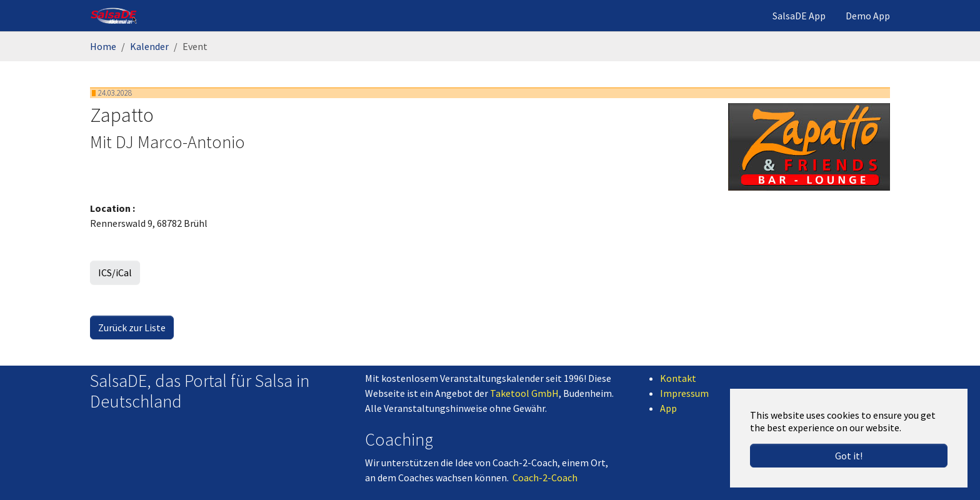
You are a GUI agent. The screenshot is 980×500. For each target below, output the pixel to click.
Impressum (684, 393)
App (668, 408)
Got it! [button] (849, 456)
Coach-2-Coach (545, 477)
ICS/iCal (115, 272)
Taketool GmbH (524, 393)
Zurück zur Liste (132, 327)
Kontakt (678, 378)
